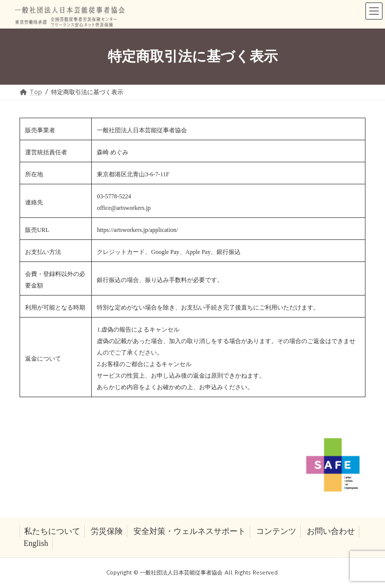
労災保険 (107, 531)
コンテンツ (276, 531)
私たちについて (52, 531)
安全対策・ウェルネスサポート (189, 531)
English (36, 543)
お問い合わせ (331, 531)
